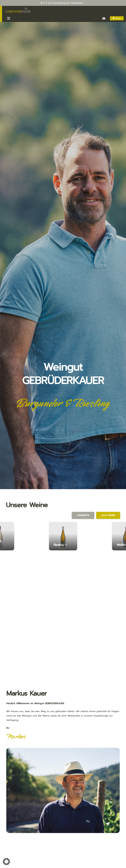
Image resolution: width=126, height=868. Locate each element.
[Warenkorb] (104, 18)
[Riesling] (63, 536)
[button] (9, 18)
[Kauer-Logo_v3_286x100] (18, 10)
